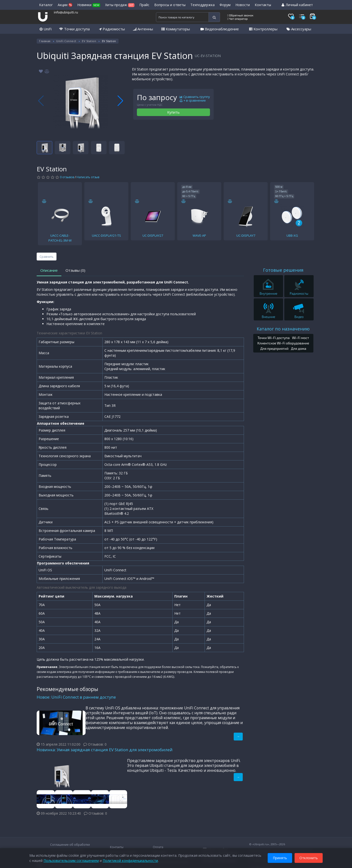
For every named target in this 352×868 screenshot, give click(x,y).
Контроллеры (263, 29)
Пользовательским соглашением (71, 861)
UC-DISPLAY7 (246, 235)
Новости (243, 5)
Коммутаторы (176, 29)
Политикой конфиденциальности (130, 861)
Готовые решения (283, 270)
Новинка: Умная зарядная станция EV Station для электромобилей (105, 750)
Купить (173, 112)
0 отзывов (67, 177)
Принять (280, 858)
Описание (49, 270)
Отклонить (309, 858)
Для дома (299, 348)
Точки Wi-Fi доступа (273, 338)
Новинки (89, 5)
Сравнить (47, 257)
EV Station (89, 41)
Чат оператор (237, 19)
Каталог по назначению (283, 329)
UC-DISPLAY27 (153, 235)
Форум (225, 5)
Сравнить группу (195, 97)
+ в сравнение (193, 101)
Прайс (144, 5)
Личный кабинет (297, 5)
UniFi (46, 29)
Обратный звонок (240, 15)
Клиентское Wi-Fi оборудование (283, 343)
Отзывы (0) (75, 270)
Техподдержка (203, 5)
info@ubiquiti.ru (66, 12)
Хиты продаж (120, 5)
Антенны (143, 29)
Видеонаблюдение (220, 29)
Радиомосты (112, 29)
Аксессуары (299, 29)
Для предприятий (275, 348)
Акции (65, 5)
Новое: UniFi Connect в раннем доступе (76, 697)
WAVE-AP (199, 235)
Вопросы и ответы (170, 5)
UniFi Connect (66, 41)
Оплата (158, 847)
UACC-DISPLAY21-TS (106, 235)
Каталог (46, 5)
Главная (45, 41)
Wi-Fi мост (301, 338)
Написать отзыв (88, 177)
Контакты (263, 5)
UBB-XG (292, 235)
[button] (120, 101)
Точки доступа (74, 29)
